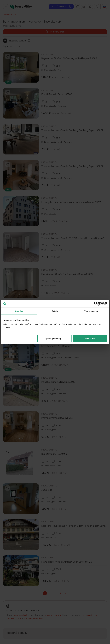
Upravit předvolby (55, 338)
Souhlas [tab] (19, 311)
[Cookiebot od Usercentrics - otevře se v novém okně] (96, 304)
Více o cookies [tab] (91, 311)
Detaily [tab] (55, 311)
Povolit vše (90, 338)
